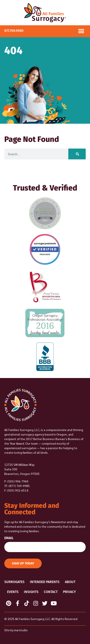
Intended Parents (45, 582)
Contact (51, 592)
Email (9, 538)
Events (13, 592)
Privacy (69, 592)
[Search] (77, 154)
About (70, 582)
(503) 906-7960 (18, 481)
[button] (81, 31)
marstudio (21, 630)
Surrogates (14, 582)
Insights (31, 592)
